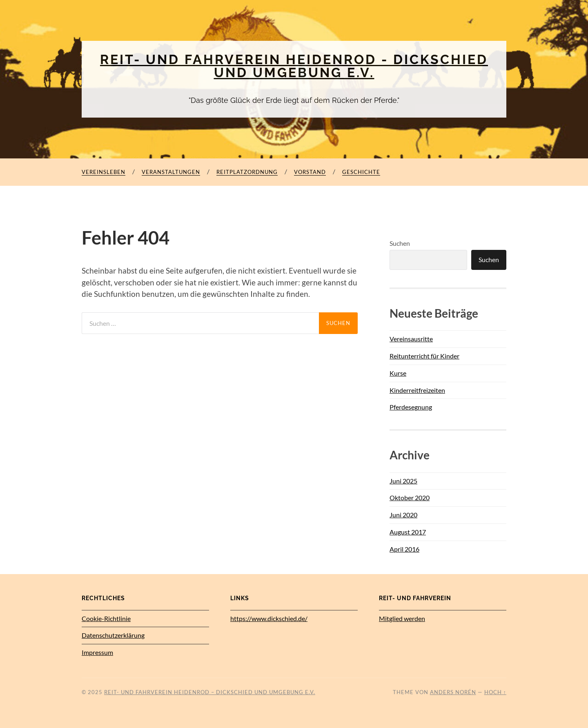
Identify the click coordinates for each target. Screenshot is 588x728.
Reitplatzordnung (247, 172)
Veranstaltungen (171, 172)
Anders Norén (453, 692)
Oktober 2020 (410, 498)
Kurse (398, 373)
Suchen (400, 243)
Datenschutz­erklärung (113, 635)
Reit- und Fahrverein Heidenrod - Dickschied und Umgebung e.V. (294, 66)
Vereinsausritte (411, 339)
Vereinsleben (104, 172)
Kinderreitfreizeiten (417, 390)
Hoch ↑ (495, 692)
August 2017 (408, 532)
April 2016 (404, 549)
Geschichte (361, 172)
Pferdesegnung (411, 407)
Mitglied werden (402, 618)
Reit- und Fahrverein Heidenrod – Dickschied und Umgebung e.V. (210, 692)
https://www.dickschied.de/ (269, 618)
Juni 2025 (403, 481)
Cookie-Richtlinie (106, 618)
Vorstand (310, 172)
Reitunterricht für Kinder (424, 356)
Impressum (97, 652)
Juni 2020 (403, 515)
